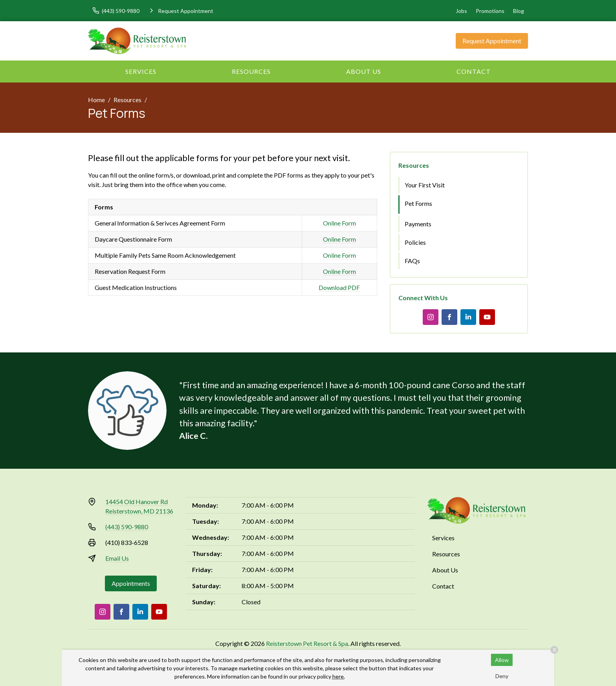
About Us (364, 71)
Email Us (117, 558)
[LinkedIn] (468, 317)
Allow (502, 660)
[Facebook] (449, 317)
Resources (251, 71)
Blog (519, 11)
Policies (415, 242)
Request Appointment (492, 41)
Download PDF (339, 287)
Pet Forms (418, 203)
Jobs (461, 11)
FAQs (412, 261)
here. (339, 676)
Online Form (339, 223)
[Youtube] (487, 317)
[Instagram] (431, 317)
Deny (502, 676)
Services (141, 71)
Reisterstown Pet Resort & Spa (307, 643)
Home (96, 100)
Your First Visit (425, 185)
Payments (418, 224)
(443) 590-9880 (127, 527)
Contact (474, 71)
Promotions (490, 11)
